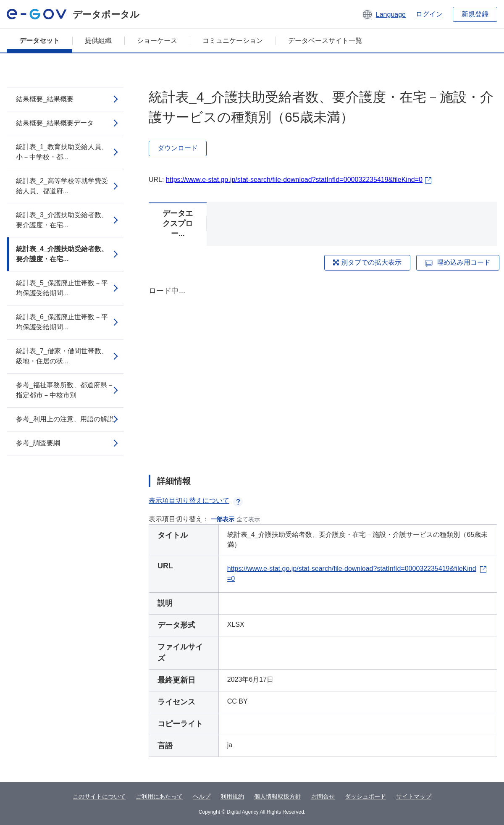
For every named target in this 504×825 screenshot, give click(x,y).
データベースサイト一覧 (325, 41)
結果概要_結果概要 (45, 99)
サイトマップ (414, 796)
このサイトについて (99, 796)
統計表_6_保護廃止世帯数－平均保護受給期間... (62, 322)
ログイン (429, 14)
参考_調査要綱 (38, 443)
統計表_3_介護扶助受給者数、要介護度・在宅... (62, 220)
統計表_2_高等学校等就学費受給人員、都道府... (62, 186)
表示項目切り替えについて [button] (196, 501)
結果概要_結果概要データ (55, 123)
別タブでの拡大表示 (367, 262)
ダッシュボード (365, 796)
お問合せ (323, 796)
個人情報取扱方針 (278, 796)
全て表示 (248, 519)
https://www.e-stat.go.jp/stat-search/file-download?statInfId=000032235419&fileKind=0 (294, 180)
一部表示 (223, 519)
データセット (39, 41)
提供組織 (98, 41)
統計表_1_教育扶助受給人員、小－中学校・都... (62, 152)
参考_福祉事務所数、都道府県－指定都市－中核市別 (65, 390)
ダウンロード (178, 148)
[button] (384, 14)
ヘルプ (202, 796)
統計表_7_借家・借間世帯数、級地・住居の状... (62, 356)
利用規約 (232, 796)
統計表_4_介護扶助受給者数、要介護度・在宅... (62, 254)
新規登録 (475, 14)
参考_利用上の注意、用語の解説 (65, 419)
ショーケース (157, 41)
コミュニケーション (233, 41)
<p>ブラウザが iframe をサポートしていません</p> (323, 373)
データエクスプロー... (178, 223)
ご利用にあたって (159, 796)
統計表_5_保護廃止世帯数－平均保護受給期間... (62, 288)
